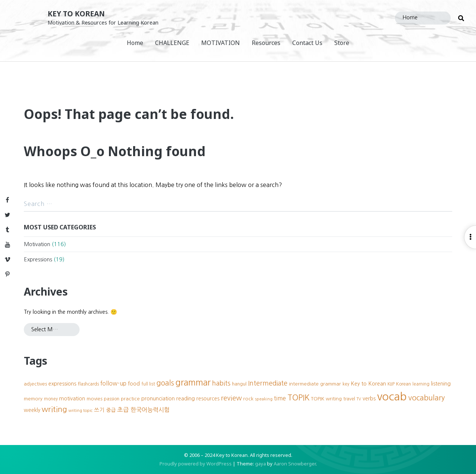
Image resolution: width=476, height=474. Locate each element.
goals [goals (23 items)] (165, 383)
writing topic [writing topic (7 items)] (81, 411)
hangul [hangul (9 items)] (239, 384)
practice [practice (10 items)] (130, 399)
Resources (266, 43)
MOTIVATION (221, 43)
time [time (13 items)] (280, 398)
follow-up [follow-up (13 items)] (113, 383)
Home (135, 43)
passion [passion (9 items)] (112, 399)
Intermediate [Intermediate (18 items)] (268, 383)
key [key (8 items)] (346, 384)
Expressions (38, 259)
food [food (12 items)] (134, 384)
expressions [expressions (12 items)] (62, 384)
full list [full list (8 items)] (148, 384)
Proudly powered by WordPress (196, 464)
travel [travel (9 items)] (349, 399)
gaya (260, 464)
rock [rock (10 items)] (248, 399)
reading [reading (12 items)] (186, 399)
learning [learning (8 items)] (421, 384)
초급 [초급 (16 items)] (123, 410)
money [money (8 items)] (51, 399)
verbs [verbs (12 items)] (369, 399)
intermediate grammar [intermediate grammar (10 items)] (315, 384)
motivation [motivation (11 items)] (72, 399)
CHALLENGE (172, 43)
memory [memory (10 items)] (33, 399)
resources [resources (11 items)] (208, 399)
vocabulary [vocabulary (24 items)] (427, 398)
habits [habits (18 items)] (221, 383)
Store (342, 43)
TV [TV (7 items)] (359, 399)
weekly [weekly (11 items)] (32, 410)
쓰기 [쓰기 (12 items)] (99, 410)
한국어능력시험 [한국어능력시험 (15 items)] (150, 410)
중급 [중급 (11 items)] (111, 410)
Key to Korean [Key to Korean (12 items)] (368, 384)
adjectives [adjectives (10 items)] (35, 384)
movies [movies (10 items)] (94, 399)
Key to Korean (76, 14)
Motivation (37, 244)
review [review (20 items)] (231, 398)
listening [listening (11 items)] (441, 384)
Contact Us (307, 43)
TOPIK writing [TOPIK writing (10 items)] (326, 399)
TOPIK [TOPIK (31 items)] (298, 398)
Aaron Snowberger (295, 464)
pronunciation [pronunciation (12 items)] (158, 399)
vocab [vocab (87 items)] (392, 396)
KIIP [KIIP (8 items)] (391, 384)
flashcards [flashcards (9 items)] (88, 384)
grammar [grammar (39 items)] (193, 382)
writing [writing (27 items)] (54, 409)
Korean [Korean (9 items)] (403, 384)
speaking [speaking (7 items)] (264, 399)
